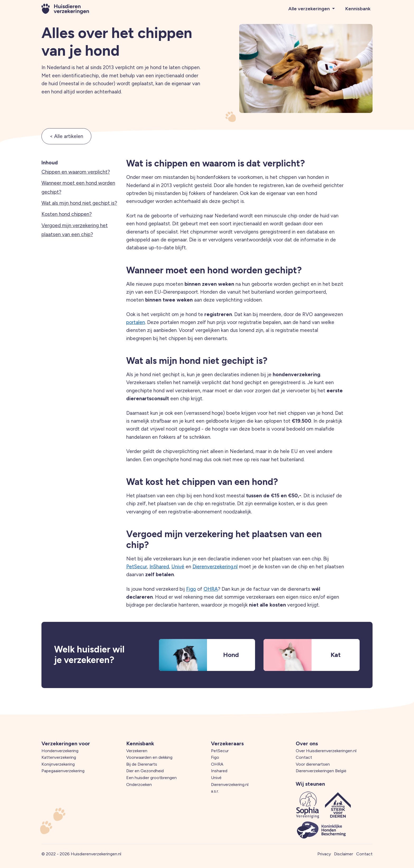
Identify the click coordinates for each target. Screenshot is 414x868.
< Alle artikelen (66, 136)
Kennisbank (358, 9)
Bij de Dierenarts (142, 764)
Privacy (324, 854)
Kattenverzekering (59, 757)
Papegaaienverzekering (63, 771)
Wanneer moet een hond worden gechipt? (78, 187)
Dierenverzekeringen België (321, 771)
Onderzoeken (139, 784)
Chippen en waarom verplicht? (76, 172)
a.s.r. (215, 791)
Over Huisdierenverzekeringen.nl (326, 751)
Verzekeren (137, 751)
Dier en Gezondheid (145, 771)
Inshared (219, 771)
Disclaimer (344, 854)
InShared (159, 567)
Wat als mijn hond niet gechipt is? (79, 203)
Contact (304, 757)
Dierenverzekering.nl (215, 567)
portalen (136, 322)
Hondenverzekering (60, 751)
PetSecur (137, 567)
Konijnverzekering (58, 764)
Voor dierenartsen (313, 764)
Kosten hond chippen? (67, 214)
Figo (191, 589)
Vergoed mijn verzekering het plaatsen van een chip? (75, 230)
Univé (178, 567)
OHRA (211, 589)
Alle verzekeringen (310, 9)
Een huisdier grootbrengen (151, 778)
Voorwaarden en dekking (149, 757)
